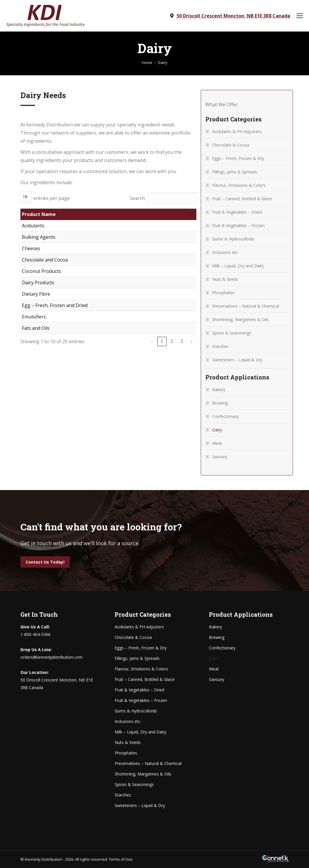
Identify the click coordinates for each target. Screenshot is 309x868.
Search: (138, 198)
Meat (217, 443)
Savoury (220, 457)
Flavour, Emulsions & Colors (239, 185)
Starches (220, 346)
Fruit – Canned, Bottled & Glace (242, 199)
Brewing (220, 403)
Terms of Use (121, 859)
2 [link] (172, 341)
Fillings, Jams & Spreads (235, 172)
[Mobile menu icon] (300, 16)
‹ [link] (152, 341)
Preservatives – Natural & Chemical (246, 306)
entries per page (51, 198)
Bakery (219, 389)
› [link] (192, 341)
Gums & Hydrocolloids (233, 239)
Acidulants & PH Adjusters (237, 131)
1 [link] (162, 341)
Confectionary (225, 416)
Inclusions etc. (225, 252)
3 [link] (182, 341)
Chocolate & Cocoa (231, 145)
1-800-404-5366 (35, 634)
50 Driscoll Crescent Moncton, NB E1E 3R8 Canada (233, 16)
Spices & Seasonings (232, 333)
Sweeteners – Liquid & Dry (237, 360)
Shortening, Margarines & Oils (240, 319)
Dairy (217, 430)
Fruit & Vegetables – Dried (237, 212)
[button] (192, 214)
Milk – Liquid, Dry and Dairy (238, 266)
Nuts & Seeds (225, 279)
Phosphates (223, 293)
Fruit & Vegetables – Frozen (238, 225)
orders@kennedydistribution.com (51, 657)
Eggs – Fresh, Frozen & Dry (238, 158)
